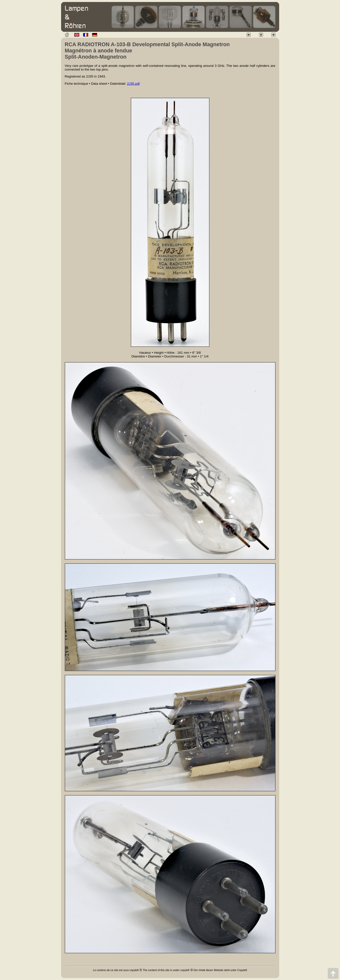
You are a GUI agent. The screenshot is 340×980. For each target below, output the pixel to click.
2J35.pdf (133, 84)
